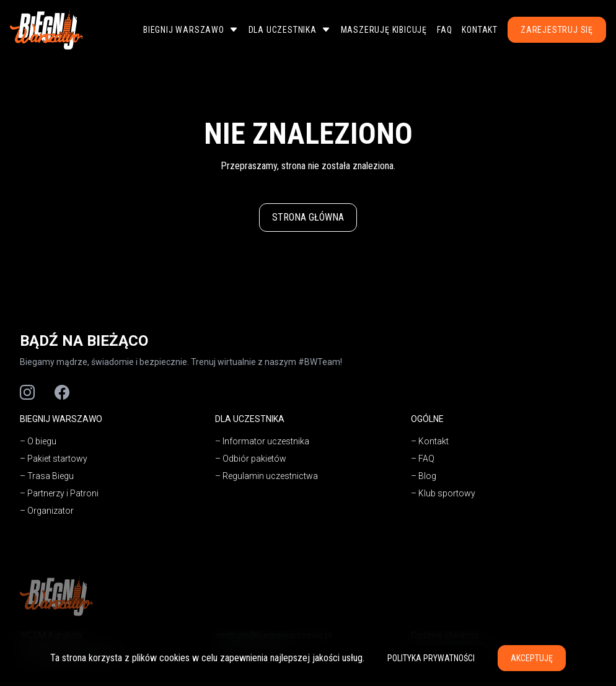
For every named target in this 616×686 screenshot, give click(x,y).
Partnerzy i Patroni (63, 493)
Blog (427, 476)
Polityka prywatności (431, 658)
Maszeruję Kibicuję (384, 30)
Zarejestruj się (557, 30)
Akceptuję (532, 658)
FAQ (444, 30)
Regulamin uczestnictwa (270, 476)
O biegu (42, 441)
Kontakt (480, 30)
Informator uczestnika (266, 441)
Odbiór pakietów (254, 459)
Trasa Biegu (51, 476)
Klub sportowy (447, 493)
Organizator (51, 511)
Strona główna (308, 217)
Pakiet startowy (57, 459)
